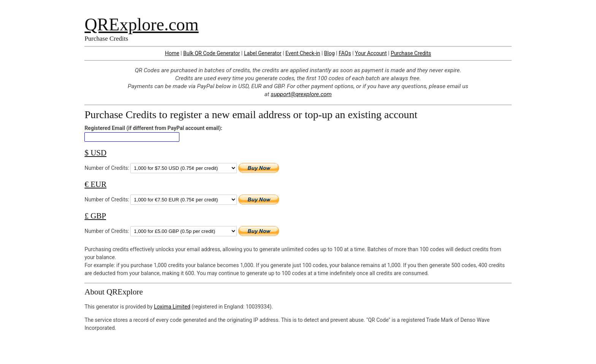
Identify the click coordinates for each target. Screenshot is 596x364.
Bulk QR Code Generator (212, 53)
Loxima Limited (172, 307)
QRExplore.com (141, 25)
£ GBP (95, 216)
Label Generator (263, 53)
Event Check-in (303, 53)
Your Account (371, 53)
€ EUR (95, 184)
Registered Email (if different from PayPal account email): (153, 128)
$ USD (95, 153)
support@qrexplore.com (301, 94)
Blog (330, 53)
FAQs (345, 53)
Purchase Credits (411, 53)
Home (172, 53)
